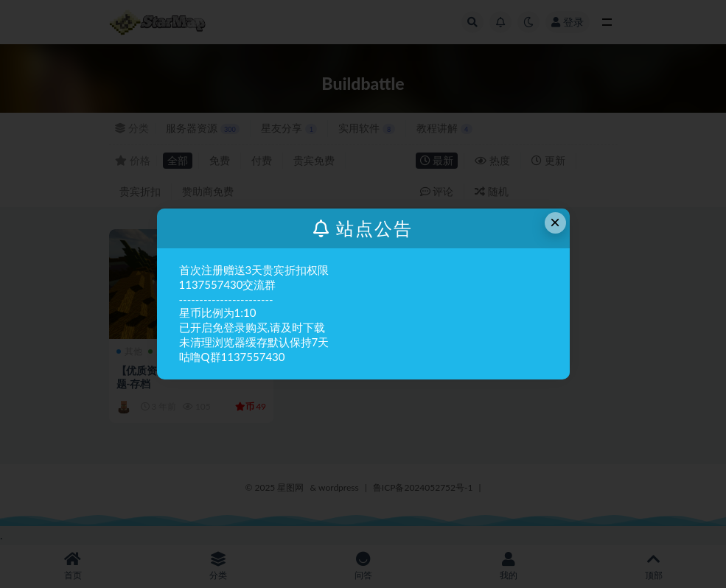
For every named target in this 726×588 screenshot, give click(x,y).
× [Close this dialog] (555, 222)
